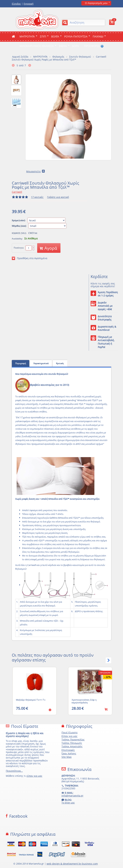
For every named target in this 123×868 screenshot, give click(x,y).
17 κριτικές (37, 197)
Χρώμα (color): (19, 220)
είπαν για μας (34, 776)
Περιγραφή (21, 363)
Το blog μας (68, 803)
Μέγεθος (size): (19, 226)
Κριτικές (60, 363)
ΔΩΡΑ (76, 46)
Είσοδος (16, 4)
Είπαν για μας (69, 736)
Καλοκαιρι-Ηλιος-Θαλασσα (37, 46)
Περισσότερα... (14, 771)
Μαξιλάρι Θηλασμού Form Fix (31, 700)
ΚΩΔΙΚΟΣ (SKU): (19, 233)
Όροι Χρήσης (69, 753)
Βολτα (55, 36)
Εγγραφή (29, 4)
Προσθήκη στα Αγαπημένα (30, 258)
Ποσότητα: (19, 248)
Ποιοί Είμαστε (70, 732)
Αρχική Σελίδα (20, 57)
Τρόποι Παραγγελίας (73, 740)
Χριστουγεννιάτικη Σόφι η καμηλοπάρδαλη (84, 701)
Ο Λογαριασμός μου (96, 3)
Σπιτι (43, 36)
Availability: (17, 239)
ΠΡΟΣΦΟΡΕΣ (94, 46)
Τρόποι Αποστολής (72, 746)
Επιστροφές (68, 750)
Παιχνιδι (98, 36)
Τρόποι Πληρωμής (72, 743)
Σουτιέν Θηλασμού (80, 57)
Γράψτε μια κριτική (58, 197)
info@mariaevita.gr (72, 796)
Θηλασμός (58, 57)
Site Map (67, 757)
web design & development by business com (72, 864)
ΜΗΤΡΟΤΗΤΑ (27, 36)
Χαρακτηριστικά (41, 363)
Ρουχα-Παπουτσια (76, 36)
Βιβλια (63, 46)
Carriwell (17, 192)
